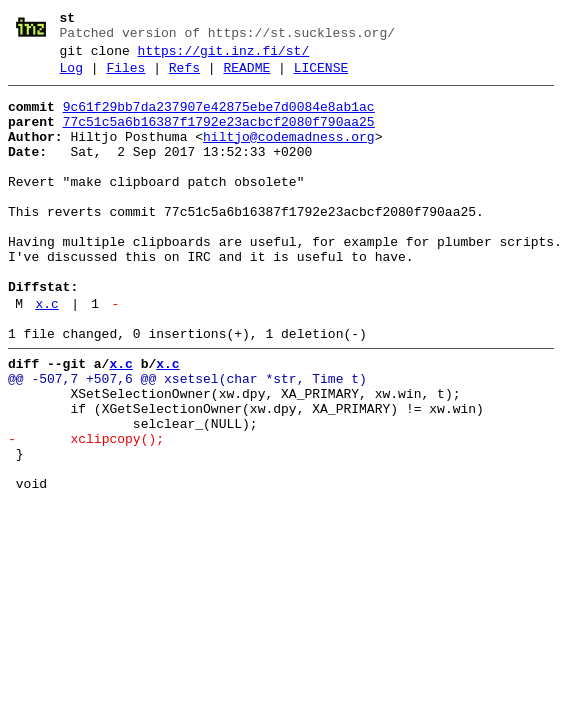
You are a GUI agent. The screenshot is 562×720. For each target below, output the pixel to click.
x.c (46, 355)
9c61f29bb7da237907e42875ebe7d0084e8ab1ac (219, 119)
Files (125, 77)
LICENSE (321, 77)
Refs (184, 77)
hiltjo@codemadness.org (289, 155)
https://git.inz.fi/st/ (224, 57)
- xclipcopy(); (86, 511)
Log (71, 77)
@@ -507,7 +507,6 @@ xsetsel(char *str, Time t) (187, 439)
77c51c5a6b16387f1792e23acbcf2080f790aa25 (219, 137)
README (246, 77)
